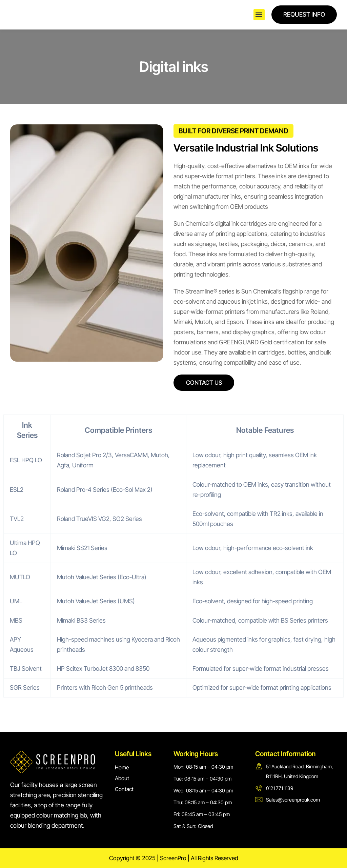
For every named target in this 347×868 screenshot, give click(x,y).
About (122, 778)
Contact (124, 789)
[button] (259, 15)
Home (122, 767)
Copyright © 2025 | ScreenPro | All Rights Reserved (173, 858)
